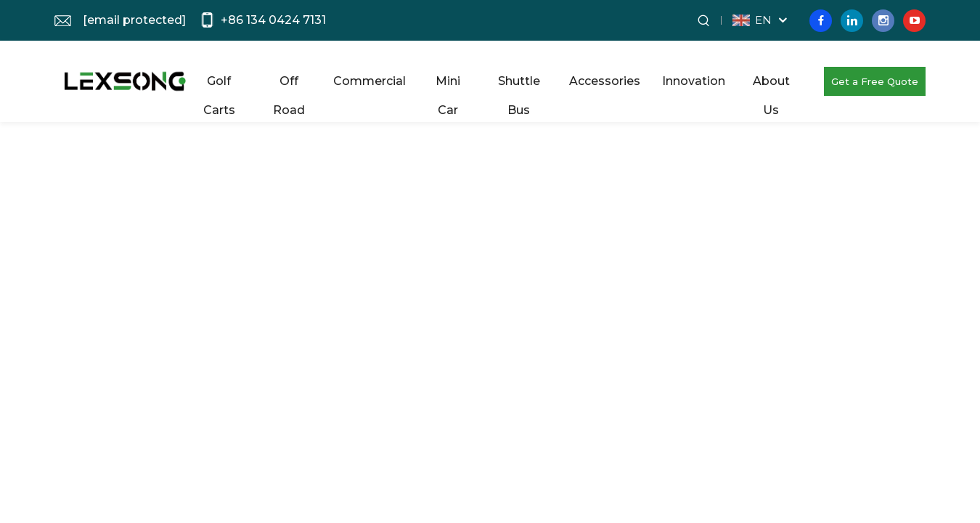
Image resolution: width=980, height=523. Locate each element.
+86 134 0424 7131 (273, 20)
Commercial (369, 81)
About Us (771, 85)
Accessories (605, 81)
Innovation (694, 81)
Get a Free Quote (875, 81)
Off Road (289, 85)
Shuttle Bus (519, 85)
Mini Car (448, 85)
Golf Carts (219, 85)
